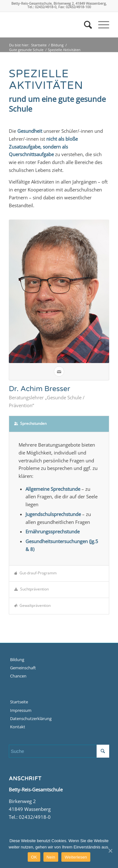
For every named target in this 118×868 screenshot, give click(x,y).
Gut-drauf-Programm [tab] (35, 573)
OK (34, 857)
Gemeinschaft (23, 668)
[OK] (110, 851)
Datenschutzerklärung (31, 718)
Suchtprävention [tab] (31, 589)
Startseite (39, 45)
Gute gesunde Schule (26, 50)
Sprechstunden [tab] (30, 423)
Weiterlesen (76, 857)
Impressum (21, 710)
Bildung (57, 45)
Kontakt (18, 727)
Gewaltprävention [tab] (32, 605)
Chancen (18, 676)
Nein (51, 857)
